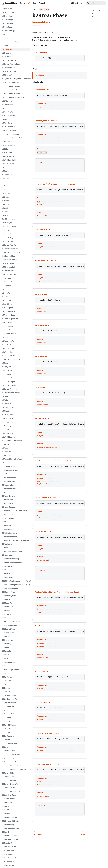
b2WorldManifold (9, 160)
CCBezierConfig (8, 647)
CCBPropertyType (9, 596)
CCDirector (6, 814)
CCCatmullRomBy (9, 703)
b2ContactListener (9, 385)
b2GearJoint (7, 278)
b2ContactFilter (8, 378)
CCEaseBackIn (8, 843)
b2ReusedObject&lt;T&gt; (12, 459)
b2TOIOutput (7, 153)
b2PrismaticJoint (8, 315)
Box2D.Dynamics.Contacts (12, 252)
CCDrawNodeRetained (11, 836)
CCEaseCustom (8, 865)
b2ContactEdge (8, 238)
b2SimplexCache (9, 145)
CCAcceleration (8, 485)
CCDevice (6, 806)
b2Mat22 (5, 178)
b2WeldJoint (7, 345)
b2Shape (5, 34)
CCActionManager (9, 514)
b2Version (6, 215)
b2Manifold (7, 108)
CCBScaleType (7, 614)
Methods (95, 16)
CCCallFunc (6, 673)
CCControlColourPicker (11, 754)
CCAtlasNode (7, 555)
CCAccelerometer (9, 489)
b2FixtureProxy (8, 407)
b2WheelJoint (7, 352)
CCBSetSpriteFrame (10, 625)
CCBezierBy (6, 644)
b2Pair (5, 119)
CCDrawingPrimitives (10, 839)
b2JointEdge (7, 297)
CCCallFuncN (7, 677)
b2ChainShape (8, 16)
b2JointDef (6, 293)
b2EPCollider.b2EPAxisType (12, 94)
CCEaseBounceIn (9, 854)
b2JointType (7, 300)
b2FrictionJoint (8, 271)
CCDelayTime (7, 802)
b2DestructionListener (11, 393)
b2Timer (5, 201)
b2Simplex (6, 142)
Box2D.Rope (7, 455)
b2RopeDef (6, 452)
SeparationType (8, 12)
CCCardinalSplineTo (10, 699)
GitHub (75, 3)
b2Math (5, 186)
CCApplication (7, 544)
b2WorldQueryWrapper (11, 437)
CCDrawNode (7, 832)
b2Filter (5, 396)
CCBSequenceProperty (11, 622)
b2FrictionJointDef (9, 274)
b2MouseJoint (7, 308)
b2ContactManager (10, 389)
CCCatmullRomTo (9, 706)
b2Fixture (6, 400)
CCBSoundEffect (8, 629)
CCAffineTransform (9, 522)
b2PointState (7, 123)
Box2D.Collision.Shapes (11, 42)
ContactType (7, 223)
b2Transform (7, 204)
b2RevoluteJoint (8, 330)
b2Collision (6, 57)
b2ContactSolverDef (10, 249)
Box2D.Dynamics (9, 444)
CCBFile (5, 570)
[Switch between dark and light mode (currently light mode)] (81, 3)
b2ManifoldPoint (9, 112)
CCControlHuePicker (10, 762)
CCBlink (5, 658)
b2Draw (5, 171)
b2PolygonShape (9, 31)
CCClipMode (7, 710)
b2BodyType (7, 374)
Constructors (96, 10)
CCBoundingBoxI (9, 662)
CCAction (6, 492)
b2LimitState (7, 304)
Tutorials (42, 3)
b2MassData (7, 27)
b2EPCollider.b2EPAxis (11, 90)
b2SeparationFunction (11, 134)
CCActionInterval (9, 507)
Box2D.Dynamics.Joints (11, 359)
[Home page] (34, 9)
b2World (5, 430)
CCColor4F (6, 732)
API (29, 3)
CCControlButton (9, 751)
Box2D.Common (8, 219)
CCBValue (6, 636)
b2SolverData (7, 422)
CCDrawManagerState (11, 828)
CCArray (5, 548)
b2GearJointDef (8, 282)
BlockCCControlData (10, 470)
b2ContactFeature (9, 60)
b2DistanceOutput (9, 71)
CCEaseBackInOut (9, 847)
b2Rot (4, 190)
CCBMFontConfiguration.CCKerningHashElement (16, 585)
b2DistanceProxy (9, 75)
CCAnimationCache (10, 533)
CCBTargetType (8, 633)
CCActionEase (7, 500)
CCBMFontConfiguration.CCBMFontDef (16, 581)
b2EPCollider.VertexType (11, 86)
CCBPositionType (9, 592)
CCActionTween (8, 518)
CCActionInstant (8, 503)
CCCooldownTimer (9, 795)
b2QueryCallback (9, 415)
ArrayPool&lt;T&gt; (9, 466)
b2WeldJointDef (8, 348)
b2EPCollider (7, 101)
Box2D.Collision (8, 164)
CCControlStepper (9, 780)
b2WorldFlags (7, 433)
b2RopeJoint (7, 337)
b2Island (5, 411)
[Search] (96, 3)
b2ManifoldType (8, 116)
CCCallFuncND (8, 681)
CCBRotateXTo (8, 607)
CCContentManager (10, 743)
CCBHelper (6, 574)
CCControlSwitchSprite (11, 791)
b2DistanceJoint (8, 263)
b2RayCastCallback (9, 418)
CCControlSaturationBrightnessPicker (16, 769)
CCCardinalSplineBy (10, 695)
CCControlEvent (8, 758)
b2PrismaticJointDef (10, 319)
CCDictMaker (7, 810)
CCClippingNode (8, 714)
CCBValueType (8, 640)
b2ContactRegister (9, 245)
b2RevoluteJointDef (10, 334)
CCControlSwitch (9, 788)
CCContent (6, 740)
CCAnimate (6, 526)
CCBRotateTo (7, 603)
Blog (35, 3)
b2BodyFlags (7, 370)
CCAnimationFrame (10, 537)
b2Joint (5, 289)
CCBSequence (7, 618)
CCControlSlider (8, 773)
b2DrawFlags (7, 175)
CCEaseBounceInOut (10, 858)
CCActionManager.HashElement (14, 511)
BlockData (6, 474)
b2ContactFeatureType (11, 64)
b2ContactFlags (8, 241)
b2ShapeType (7, 38)
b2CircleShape (8, 20)
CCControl (6, 747)
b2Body (5, 363)
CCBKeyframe (7, 577)
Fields (94, 13)
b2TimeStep (7, 426)
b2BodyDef (6, 367)
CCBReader (6, 599)
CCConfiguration (8, 736)
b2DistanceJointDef (10, 267)
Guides (22, 3)
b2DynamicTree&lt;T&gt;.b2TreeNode (16, 79)
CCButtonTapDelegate (11, 670)
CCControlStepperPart (11, 784)
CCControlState (8, 777)
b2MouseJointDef (9, 311)
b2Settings (6, 193)
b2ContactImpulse (9, 382)
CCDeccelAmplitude (10, 799)
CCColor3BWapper (9, 725)
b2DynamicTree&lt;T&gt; (12, 82)
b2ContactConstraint (10, 234)
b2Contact (6, 230)
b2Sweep (6, 197)
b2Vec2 (5, 208)
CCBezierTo (6, 651)
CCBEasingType (8, 566)
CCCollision (6, 718)
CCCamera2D (7, 692)
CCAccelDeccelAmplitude (12, 481)
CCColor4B (6, 729)
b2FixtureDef (7, 404)
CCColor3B (6, 721)
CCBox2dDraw (8, 666)
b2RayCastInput (8, 127)
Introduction (7, 9)
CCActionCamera (9, 496)
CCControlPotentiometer (12, 766)
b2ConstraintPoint (9, 226)
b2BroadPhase (8, 49)
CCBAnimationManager (11, 559)
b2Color (5, 167)
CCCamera (6, 688)
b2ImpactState (8, 105)
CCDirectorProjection (10, 817)
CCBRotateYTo (8, 610)
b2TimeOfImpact (9, 156)
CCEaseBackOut (8, 850)
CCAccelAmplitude (9, 478)
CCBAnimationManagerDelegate (15, 562)
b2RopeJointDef (8, 341)
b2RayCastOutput (9, 130)
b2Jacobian (6, 286)
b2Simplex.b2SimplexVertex (13, 138)
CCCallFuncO (7, 684)
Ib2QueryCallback (9, 256)
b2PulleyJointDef (9, 326)
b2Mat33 (5, 182)
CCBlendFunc (7, 655)
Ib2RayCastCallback (10, 260)
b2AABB (5, 46)
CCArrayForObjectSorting (12, 551)
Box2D (5, 463)
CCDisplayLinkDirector (11, 821)
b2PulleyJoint (7, 322)
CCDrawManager (9, 825)
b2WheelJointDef (9, 356)
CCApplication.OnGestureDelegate (15, 540)
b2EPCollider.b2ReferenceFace (14, 97)
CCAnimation (7, 529)
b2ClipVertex (7, 53)
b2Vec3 (5, 212)
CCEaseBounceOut (9, 862)
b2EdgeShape (7, 23)
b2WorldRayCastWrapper (12, 441)
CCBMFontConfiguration (12, 588)
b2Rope (5, 448)
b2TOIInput (7, 149)
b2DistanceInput (9, 68)
